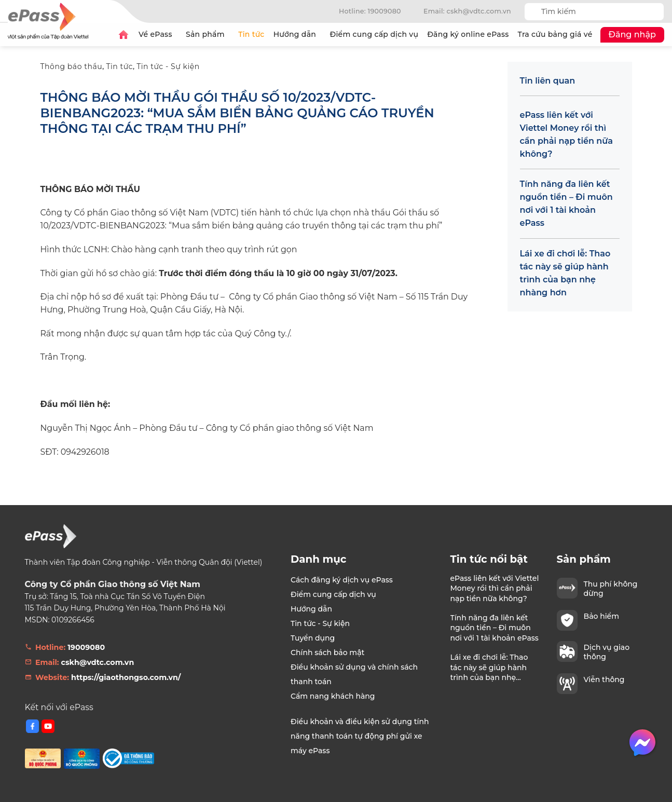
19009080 (86, 647)
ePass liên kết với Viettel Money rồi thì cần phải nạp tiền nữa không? (566, 134)
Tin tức (251, 34)
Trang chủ (124, 35)
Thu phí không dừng (611, 589)
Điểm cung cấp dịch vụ (374, 34)
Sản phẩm (208, 35)
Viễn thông (604, 679)
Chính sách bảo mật (327, 653)
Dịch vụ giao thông (607, 652)
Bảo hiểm (601, 616)
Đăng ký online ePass (468, 34)
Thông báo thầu (72, 66)
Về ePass (158, 35)
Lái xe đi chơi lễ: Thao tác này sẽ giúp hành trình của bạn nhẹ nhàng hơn (565, 273)
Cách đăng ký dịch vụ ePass (342, 580)
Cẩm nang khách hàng (333, 696)
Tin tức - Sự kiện (168, 66)
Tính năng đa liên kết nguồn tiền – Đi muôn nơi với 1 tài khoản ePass (566, 203)
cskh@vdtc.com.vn (98, 662)
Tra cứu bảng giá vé (555, 34)
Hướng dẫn (297, 35)
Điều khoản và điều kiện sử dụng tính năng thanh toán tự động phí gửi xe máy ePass (360, 736)
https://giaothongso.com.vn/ (126, 677)
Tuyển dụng (313, 638)
